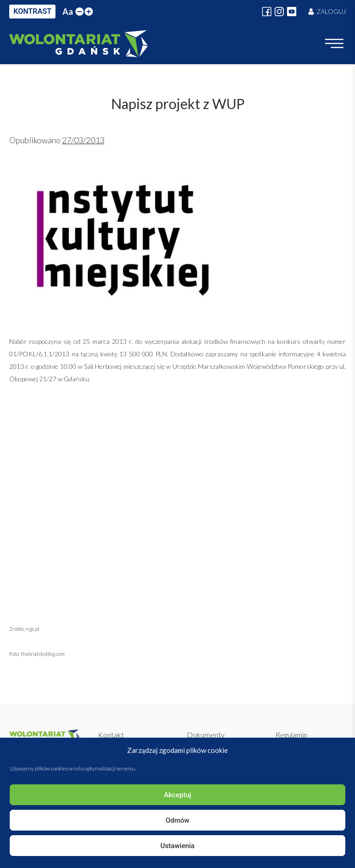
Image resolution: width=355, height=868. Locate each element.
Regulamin (291, 735)
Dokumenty (206, 735)
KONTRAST (32, 11)
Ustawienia (177, 846)
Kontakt (111, 735)
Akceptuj (177, 795)
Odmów (177, 820)
